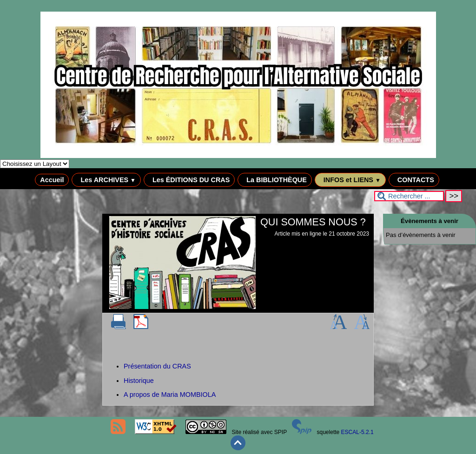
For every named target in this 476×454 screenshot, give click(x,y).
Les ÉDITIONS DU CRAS (189, 180)
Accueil (52, 180)
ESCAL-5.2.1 (357, 432)
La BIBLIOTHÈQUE (275, 180)
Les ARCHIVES (106, 180)
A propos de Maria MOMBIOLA (170, 395)
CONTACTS (414, 180)
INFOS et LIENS (350, 180)
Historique (139, 381)
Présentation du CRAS (157, 366)
